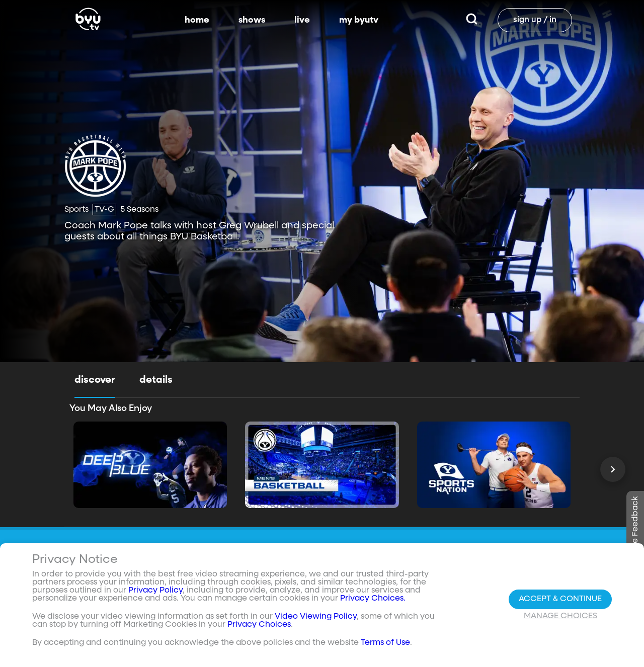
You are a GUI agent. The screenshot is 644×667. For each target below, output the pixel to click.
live (302, 20)
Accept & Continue (560, 599)
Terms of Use (385, 643)
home (197, 20)
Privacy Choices (259, 625)
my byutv (359, 20)
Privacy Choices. (373, 599)
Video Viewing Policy (316, 617)
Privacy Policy (155, 591)
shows (252, 20)
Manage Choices (560, 616)
